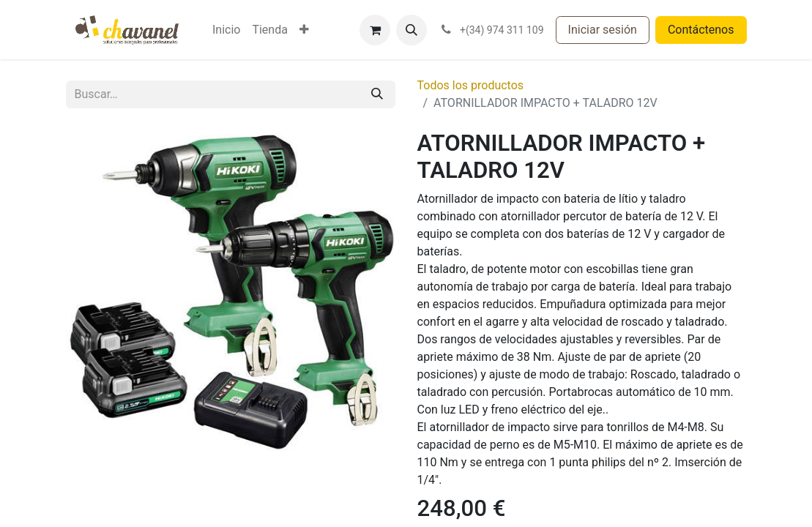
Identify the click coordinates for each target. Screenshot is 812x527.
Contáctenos (701, 30)
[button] (411, 30)
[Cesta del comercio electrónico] (375, 30)
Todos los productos (471, 85)
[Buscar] (377, 94)
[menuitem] (226, 30)
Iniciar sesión (603, 30)
